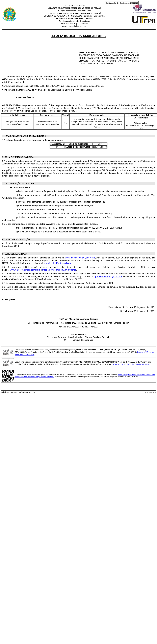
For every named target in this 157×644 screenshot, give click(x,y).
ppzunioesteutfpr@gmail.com (58, 263)
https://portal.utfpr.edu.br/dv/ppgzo (59, 270)
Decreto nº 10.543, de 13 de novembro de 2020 (130, 364)
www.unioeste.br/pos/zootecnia (80, 258)
